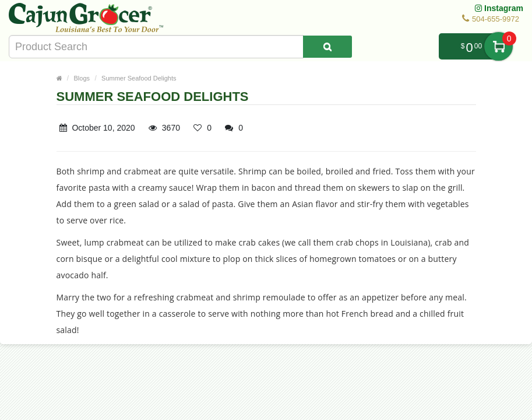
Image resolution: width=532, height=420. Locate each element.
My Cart (498, 46)
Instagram (499, 8)
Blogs (82, 78)
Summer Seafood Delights (139, 78)
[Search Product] (327, 47)
